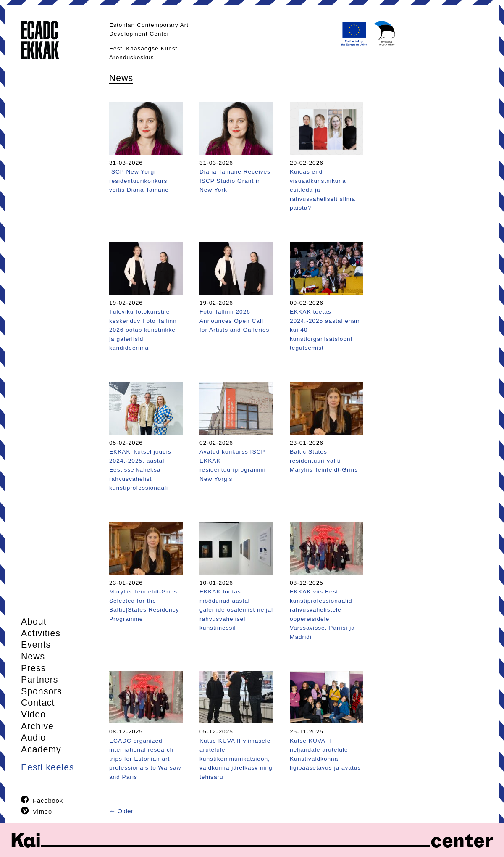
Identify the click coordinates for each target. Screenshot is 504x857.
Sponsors (42, 691)
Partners (39, 680)
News (33, 657)
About (34, 622)
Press (33, 668)
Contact (38, 703)
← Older (121, 811)
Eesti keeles (48, 767)
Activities (41, 633)
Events (36, 645)
